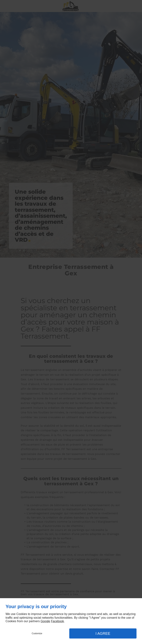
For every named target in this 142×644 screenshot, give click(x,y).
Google (45, 621)
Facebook (57, 621)
